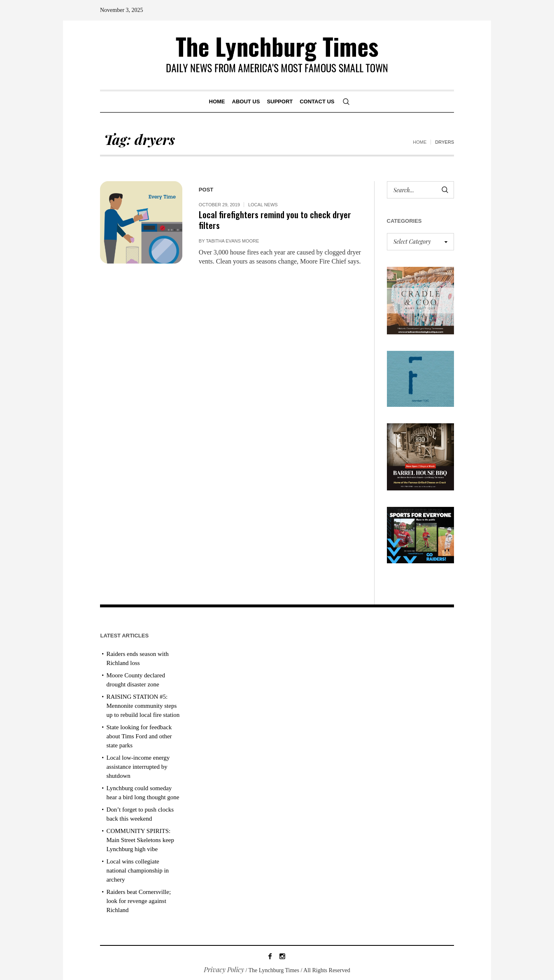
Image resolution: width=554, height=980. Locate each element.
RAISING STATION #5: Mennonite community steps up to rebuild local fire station (143, 706)
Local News (263, 205)
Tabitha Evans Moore (232, 241)
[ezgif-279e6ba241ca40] (421, 378)
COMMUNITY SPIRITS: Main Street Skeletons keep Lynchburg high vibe (140, 840)
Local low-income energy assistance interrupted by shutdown (138, 767)
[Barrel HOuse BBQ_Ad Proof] (421, 456)
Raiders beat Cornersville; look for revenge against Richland (138, 901)
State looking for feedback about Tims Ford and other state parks (139, 736)
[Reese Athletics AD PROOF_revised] (421, 534)
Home (420, 142)
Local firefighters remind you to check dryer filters (275, 220)
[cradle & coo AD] (421, 300)
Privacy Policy (224, 969)
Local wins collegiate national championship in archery (137, 870)
